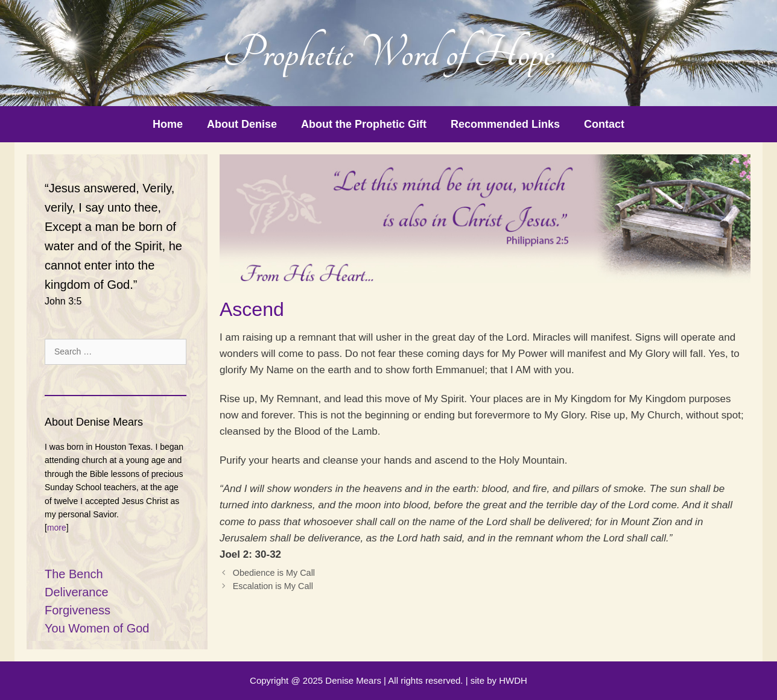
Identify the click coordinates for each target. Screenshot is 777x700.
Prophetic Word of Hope (388, 53)
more (57, 528)
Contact (604, 124)
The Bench (74, 574)
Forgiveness (78, 610)
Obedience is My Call (274, 573)
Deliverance (77, 592)
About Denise (242, 124)
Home (168, 124)
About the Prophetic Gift (364, 124)
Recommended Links (505, 124)
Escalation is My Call (273, 586)
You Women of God (97, 628)
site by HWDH (499, 680)
